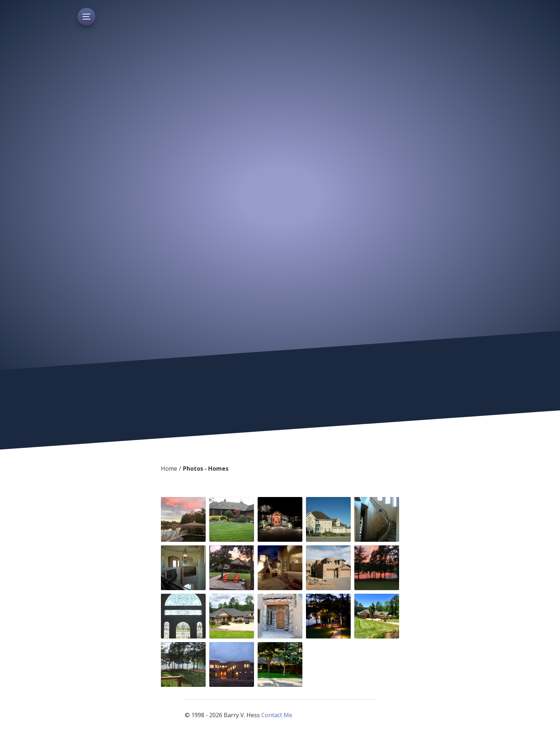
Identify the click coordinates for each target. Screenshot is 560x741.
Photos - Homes (206, 468)
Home (169, 468)
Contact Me (277, 715)
